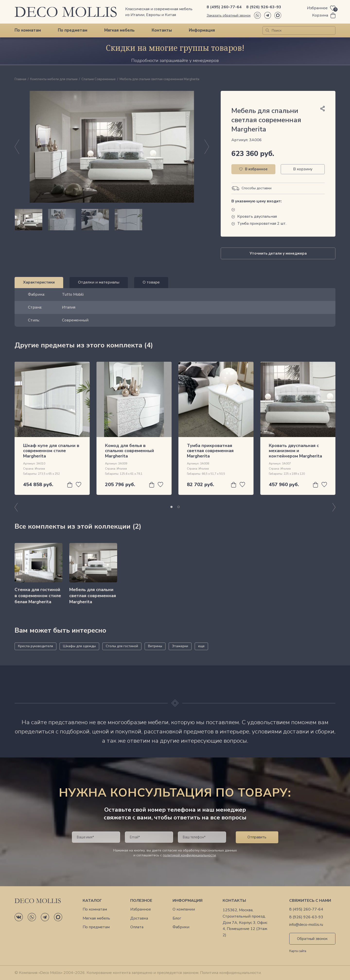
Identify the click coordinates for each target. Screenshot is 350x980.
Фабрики (181, 927)
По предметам (73, 30)
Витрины (155, 646)
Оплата (137, 927)
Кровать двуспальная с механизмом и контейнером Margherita (295, 451)
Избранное (141, 909)
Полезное (141, 901)
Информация (202, 30)
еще (201, 646)
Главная (20, 79)
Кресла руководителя (35, 646)
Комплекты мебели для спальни (54, 79)
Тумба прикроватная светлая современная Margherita (210, 451)
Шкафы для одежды (79, 646)
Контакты (162, 30)
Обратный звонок (312, 939)
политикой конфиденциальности (189, 855)
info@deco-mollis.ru (306, 925)
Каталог (92, 901)
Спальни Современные (99, 79)
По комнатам (28, 30)
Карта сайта (298, 951)
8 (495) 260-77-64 (224, 7)
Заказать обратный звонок (229, 15)
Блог (177, 918)
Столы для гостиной (122, 646)
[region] (112, 220)
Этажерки (180, 646)
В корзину (303, 169)
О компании (184, 909)
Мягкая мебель (119, 30)
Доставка (139, 918)
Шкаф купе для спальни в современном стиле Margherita (51, 451)
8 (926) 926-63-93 (264, 7)
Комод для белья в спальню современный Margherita (130, 451)
